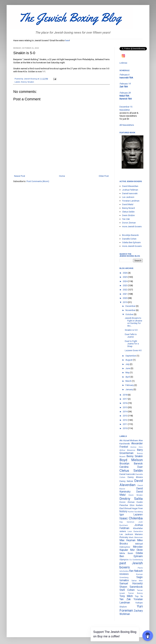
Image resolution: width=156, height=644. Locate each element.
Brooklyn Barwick (130, 235)
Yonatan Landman (131, 201)
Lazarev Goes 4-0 (133, 350)
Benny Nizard (128, 208)
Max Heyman (127, 540)
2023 (125, 285)
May (128, 372)
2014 (125, 412)
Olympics (124, 560)
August (129, 360)
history (123, 511)
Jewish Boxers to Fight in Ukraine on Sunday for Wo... (133, 322)
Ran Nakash (136, 571)
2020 (125, 298)
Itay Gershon (127, 522)
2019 (125, 302)
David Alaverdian (130, 186)
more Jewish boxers (132, 226)
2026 (125, 273)
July (128, 364)
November (131, 310)
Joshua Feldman (130, 190)
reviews (124, 574)
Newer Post (20, 176)
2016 (125, 403)
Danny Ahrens (135, 477)
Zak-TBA (124, 87)
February (130, 385)
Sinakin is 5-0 (131, 330)
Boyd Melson (131, 460)
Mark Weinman (136, 537)
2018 (125, 395)
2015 (125, 407)
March (129, 381)
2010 (125, 428)
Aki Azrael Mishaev (129, 440)
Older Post (104, 176)
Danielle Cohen (129, 239)
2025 (125, 277)
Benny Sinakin (28, 82)
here (67, 40)
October (130, 314)
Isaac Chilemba (131, 518)
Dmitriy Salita (131, 499)
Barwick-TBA (126, 99)
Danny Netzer (126, 481)
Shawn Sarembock (131, 587)
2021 (125, 294)
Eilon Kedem (136, 505)
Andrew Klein (137, 447)
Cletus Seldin (128, 212)
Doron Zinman (129, 223)
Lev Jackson (128, 197)
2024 (125, 281)
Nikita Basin (126, 553)
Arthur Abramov (127, 450)
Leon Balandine (135, 531)
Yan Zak (126, 219)
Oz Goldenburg (136, 560)
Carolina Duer (131, 467)
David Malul (128, 204)
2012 (125, 420)
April (128, 377)
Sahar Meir (137, 581)
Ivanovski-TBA (126, 78)
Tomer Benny (135, 593)
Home (62, 176)
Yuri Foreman (131, 608)
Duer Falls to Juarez (131, 336)
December (131, 306)
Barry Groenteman (131, 452)
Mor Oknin (136, 550)
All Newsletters (127, 125)
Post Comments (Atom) (38, 181)
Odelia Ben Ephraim (131, 242)
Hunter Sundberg (135, 512)
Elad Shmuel (125, 508)
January (129, 389)
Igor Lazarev (131, 515)
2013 (125, 416)
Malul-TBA (124, 96)
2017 (125, 399)
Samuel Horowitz (131, 584)
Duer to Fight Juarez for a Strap (132, 344)
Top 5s (139, 596)
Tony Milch (126, 596)
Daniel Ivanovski (130, 193)
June (128, 368)
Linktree (123, 63)
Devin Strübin (128, 215)
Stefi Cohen (127, 590)
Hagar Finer (137, 508)
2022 (125, 290)
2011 (125, 424)
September (131, 356)
